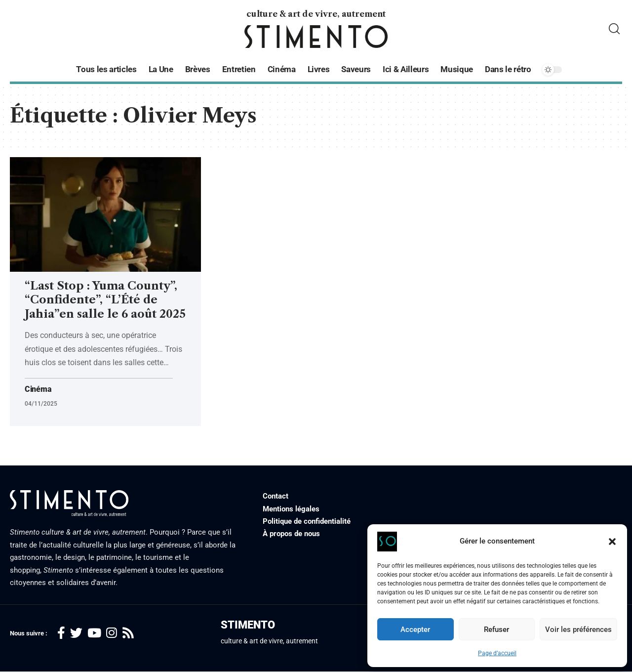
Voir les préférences (578, 630)
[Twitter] (76, 633)
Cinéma (38, 389)
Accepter (415, 630)
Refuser (496, 630)
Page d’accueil (497, 653)
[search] (614, 29)
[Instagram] (112, 633)
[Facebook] (61, 633)
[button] (612, 542)
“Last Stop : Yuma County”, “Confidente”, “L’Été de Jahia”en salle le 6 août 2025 (105, 300)
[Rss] (128, 633)
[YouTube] (94, 633)
